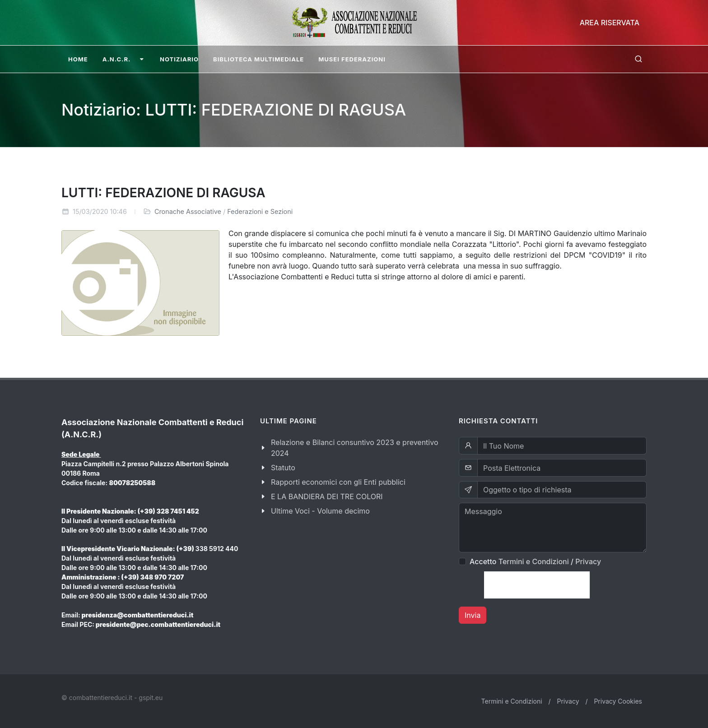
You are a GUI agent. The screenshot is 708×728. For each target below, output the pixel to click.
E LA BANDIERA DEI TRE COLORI (327, 496)
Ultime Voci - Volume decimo (320, 511)
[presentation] (537, 585)
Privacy (588, 561)
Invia (473, 615)
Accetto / (535, 561)
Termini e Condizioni (534, 561)
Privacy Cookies (618, 701)
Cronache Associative (188, 211)
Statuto (283, 468)
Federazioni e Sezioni (260, 211)
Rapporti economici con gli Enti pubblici (338, 482)
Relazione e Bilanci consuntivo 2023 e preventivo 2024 (355, 448)
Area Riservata (610, 23)
